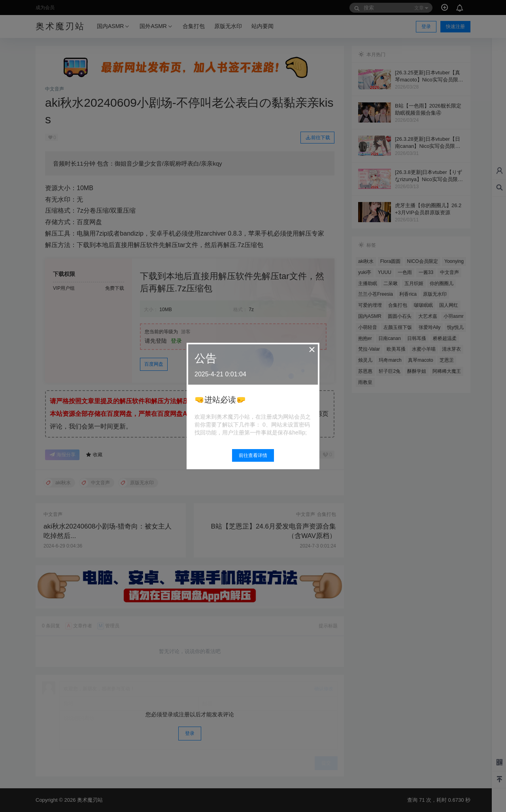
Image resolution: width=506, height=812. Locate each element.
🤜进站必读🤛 (220, 400)
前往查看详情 (253, 455)
